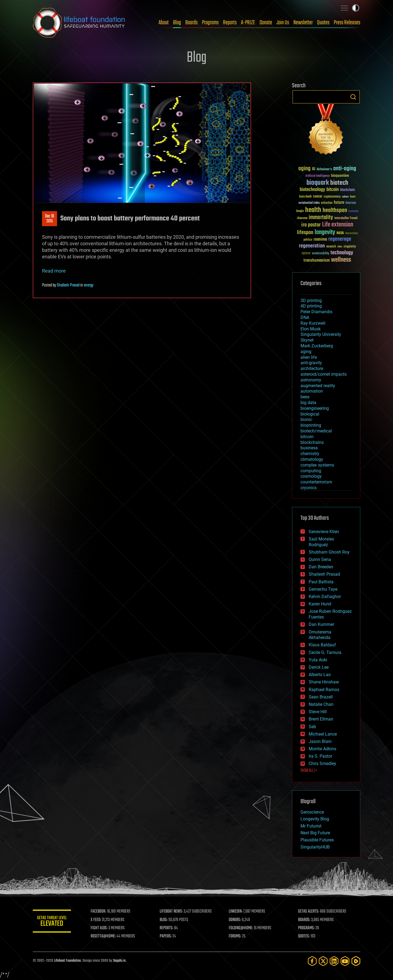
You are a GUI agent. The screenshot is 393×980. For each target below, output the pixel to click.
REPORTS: (166, 928)
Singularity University (321, 334)
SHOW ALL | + (309, 771)
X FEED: (96, 920)
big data (308, 403)
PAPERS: (166, 936)
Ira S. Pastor (320, 756)
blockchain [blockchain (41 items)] (347, 190)
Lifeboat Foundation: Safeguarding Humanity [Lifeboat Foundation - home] (79, 23)
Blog (177, 23)
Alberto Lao (320, 675)
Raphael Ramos (324, 690)
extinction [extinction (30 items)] (327, 203)
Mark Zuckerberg (317, 346)
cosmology (311, 476)
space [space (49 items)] (306, 253)
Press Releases (347, 23)
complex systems (317, 465)
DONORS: (235, 920)
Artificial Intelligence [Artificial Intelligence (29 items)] (318, 176)
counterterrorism (316, 482)
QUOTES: (304, 936)
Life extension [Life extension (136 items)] (338, 225)
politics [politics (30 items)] (308, 240)
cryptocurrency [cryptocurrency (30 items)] (332, 197)
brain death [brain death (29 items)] (305, 197)
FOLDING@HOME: (241, 928)
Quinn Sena (320, 559)
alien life (309, 357)
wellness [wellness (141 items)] (341, 260)
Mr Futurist (311, 826)
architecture (312, 368)
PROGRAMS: (306, 928)
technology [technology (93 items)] (342, 253)
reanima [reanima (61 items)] (320, 239)
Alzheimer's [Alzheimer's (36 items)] (324, 170)
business (309, 448)
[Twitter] (323, 961)
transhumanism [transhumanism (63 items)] (317, 260)
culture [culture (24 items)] (345, 197)
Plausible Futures (317, 840)
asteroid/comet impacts (324, 374)
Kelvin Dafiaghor (325, 597)
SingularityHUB (315, 847)
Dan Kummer (321, 624)
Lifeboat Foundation (67, 961)
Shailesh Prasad (68, 285)
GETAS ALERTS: (309, 912)
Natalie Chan (321, 704)
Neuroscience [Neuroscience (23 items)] (352, 234)
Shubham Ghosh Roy (329, 552)
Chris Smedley (322, 764)
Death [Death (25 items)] (353, 197)
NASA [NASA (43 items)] (340, 233)
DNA (305, 317)
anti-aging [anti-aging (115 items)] (345, 169)
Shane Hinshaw (324, 682)
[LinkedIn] (334, 961)
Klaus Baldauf (322, 645)
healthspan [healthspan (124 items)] (335, 210)
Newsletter (303, 23)
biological (310, 414)
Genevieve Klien (324, 532)
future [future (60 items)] (339, 203)
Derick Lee (319, 667)
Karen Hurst (320, 604)
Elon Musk (311, 329)
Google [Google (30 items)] (300, 211)
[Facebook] (312, 961)
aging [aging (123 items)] (304, 169)
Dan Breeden (321, 567)
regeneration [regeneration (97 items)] (312, 246)
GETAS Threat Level (52, 922)
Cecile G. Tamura (325, 652)
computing (311, 471)
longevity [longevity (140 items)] (325, 232)
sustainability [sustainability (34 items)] (321, 254)
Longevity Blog (315, 819)
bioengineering (315, 408)
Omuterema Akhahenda (320, 635)
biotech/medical (316, 431)
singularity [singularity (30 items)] (350, 247)
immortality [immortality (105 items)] (321, 217)
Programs (210, 23)
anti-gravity (311, 363)
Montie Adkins (322, 749)
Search (353, 97)
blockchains (312, 442)
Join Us (283, 23)
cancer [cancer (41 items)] (318, 197)
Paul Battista (321, 582)
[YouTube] (345, 961)
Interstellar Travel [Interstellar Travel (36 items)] (346, 218)
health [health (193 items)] (313, 210)
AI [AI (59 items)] (314, 169)
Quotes (323, 23)
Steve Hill (318, 712)
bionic (306, 419)
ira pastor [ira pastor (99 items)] (311, 225)
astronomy (311, 380)
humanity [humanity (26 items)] (354, 211)
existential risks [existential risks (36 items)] (309, 203)
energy (89, 285)
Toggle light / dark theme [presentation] (356, 8)
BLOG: (164, 920)
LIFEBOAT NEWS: (171, 912)
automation (312, 391)
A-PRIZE (248, 23)
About (164, 23)
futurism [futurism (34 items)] (351, 203)
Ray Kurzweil (313, 323)
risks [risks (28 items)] (340, 247)
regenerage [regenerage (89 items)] (340, 239)
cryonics (309, 488)
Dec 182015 (50, 219)
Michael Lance (323, 734)
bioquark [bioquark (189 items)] (318, 183)
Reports (230, 23)
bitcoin (307, 437)
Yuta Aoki (318, 660)
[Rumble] (356, 961)
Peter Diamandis (316, 312)
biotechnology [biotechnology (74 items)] (312, 190)
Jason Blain (320, 741)
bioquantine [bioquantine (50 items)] (340, 176)
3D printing (311, 301)
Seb (312, 727)
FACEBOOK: (98, 912)
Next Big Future (315, 833)
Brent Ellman (321, 719)
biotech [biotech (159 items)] (339, 183)
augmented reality (318, 386)
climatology (312, 459)
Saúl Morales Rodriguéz (321, 542)
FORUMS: (235, 936)
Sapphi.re (119, 961)
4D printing (311, 306)
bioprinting (311, 425)
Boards (191, 23)
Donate (266, 23)
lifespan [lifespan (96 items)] (305, 233)
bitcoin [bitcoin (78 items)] (333, 190)
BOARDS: (304, 920)
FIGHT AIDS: (99, 928)
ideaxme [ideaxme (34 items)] (302, 219)
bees (305, 397)
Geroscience (312, 812)
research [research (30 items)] (331, 247)
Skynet (307, 340)
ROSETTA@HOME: (103, 936)
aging (306, 352)
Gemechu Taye (323, 589)
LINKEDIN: (236, 912)
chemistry (310, 454)
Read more (54, 271)
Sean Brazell (321, 697)
